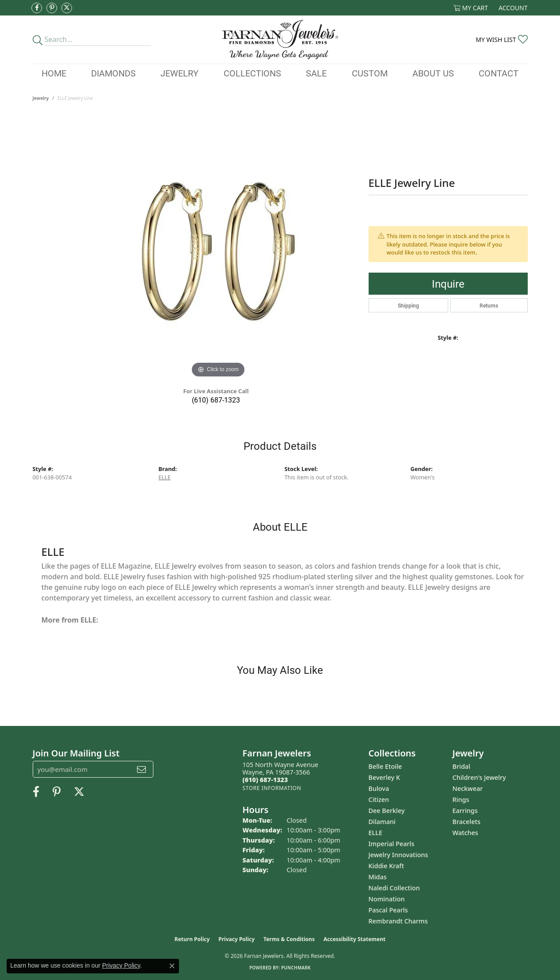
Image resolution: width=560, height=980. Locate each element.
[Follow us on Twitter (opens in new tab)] (67, 8)
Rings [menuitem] (461, 800)
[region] (218, 247)
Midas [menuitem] (378, 877)
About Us (433, 73)
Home (54, 73)
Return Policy (192, 939)
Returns (489, 305)
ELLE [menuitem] (375, 833)
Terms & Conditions (289, 939)
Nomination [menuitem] (387, 899)
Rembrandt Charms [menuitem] (398, 921)
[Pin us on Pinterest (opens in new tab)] (52, 8)
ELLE (165, 477)
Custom (370, 73)
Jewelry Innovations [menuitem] (398, 855)
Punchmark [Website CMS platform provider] (296, 968)
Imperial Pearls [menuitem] (392, 844)
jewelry (41, 98)
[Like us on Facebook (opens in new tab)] (37, 8)
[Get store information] (272, 788)
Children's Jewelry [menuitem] (479, 777)
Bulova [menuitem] (379, 788)
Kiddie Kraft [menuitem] (387, 866)
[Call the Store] (265, 780)
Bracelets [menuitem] (467, 822)
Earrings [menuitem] (465, 811)
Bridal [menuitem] (461, 766)
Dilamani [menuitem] (382, 822)
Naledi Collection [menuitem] (394, 888)
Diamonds (113, 73)
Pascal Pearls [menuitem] (388, 910)
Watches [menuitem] (465, 833)
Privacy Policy (236, 939)
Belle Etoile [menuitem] (385, 766)
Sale (316, 73)
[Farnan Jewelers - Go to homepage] (280, 40)
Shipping (408, 305)
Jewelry (179, 73)
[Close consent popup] (172, 966)
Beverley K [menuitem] (385, 777)
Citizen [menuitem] (379, 800)
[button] (471, 8)
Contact (499, 73)
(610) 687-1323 (216, 400)
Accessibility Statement (354, 939)
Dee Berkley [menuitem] (387, 811)
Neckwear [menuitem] (468, 788)
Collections (252, 73)
